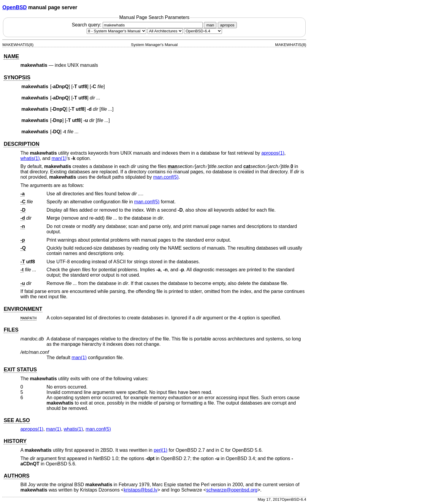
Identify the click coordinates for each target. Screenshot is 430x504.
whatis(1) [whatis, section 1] (30, 158)
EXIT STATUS (20, 370)
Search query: (138, 25)
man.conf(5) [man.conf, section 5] (166, 177)
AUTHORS (16, 476)
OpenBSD (15, 7)
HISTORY (15, 441)
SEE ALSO (17, 420)
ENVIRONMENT (23, 309)
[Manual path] (203, 31)
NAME (11, 56)
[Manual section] (116, 31)
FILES (11, 330)
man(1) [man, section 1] (59, 158)
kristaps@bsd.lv (141, 490)
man (210, 25)
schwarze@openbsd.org (232, 490)
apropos (227, 25)
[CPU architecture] (165, 31)
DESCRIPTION (21, 144)
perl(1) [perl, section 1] (161, 450)
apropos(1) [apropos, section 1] (273, 153)
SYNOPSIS (17, 77)
